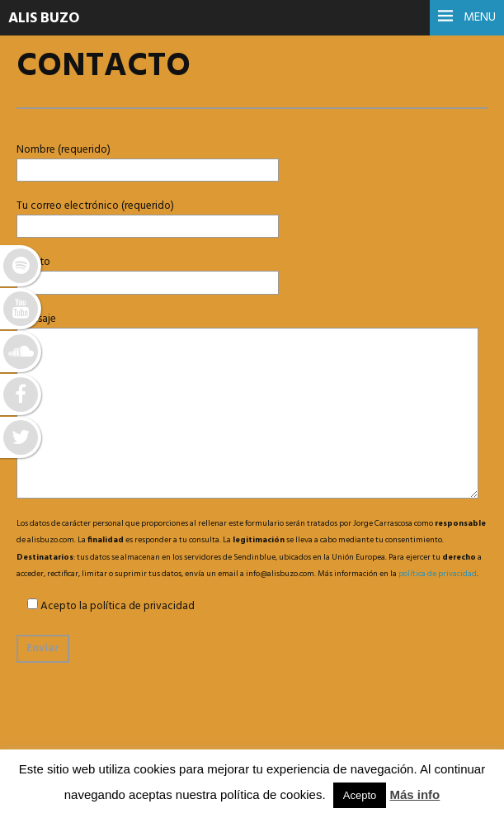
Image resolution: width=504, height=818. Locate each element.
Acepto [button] (360, 795)
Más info (415, 794)
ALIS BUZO (44, 19)
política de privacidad (438, 574)
